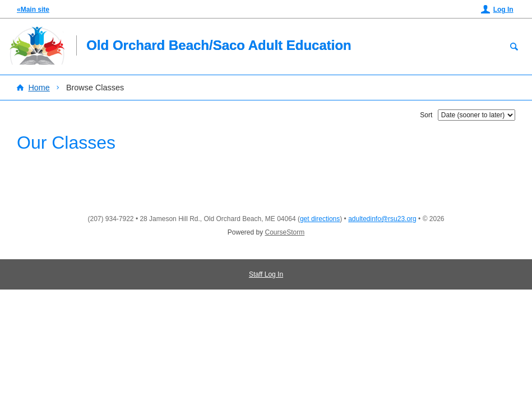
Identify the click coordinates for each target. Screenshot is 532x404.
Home (39, 88)
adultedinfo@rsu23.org (382, 219)
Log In (503, 10)
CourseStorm (285, 232)
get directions (320, 219)
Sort (426, 115)
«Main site (33, 10)
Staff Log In (266, 274)
